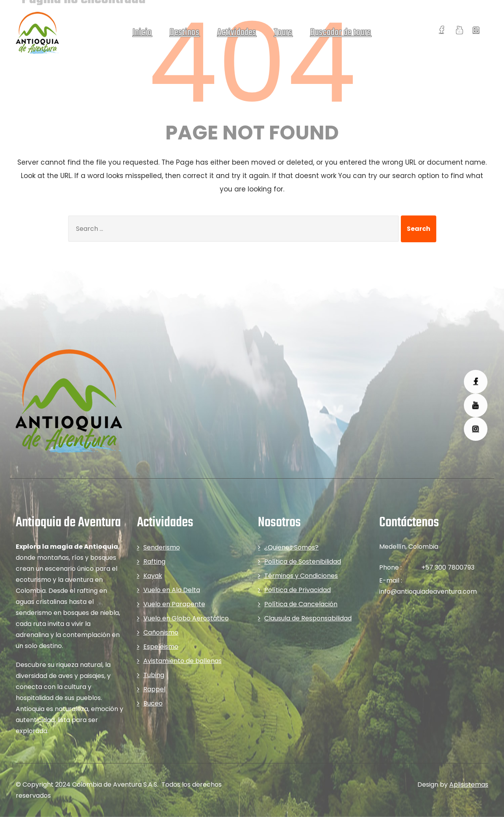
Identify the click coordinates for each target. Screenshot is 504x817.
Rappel (154, 689)
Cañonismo (161, 632)
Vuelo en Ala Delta (172, 590)
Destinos (185, 32)
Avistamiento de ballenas (183, 661)
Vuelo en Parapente (174, 604)
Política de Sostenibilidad (303, 562)
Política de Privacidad (297, 590)
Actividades (237, 32)
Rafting (154, 562)
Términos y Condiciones (301, 576)
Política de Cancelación (301, 604)
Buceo (153, 703)
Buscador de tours (341, 32)
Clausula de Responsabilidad (308, 618)
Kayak (153, 576)
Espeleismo (161, 647)
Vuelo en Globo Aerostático (186, 618)
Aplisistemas (469, 785)
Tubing (154, 675)
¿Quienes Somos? (291, 547)
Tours (283, 32)
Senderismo (162, 547)
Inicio (142, 32)
